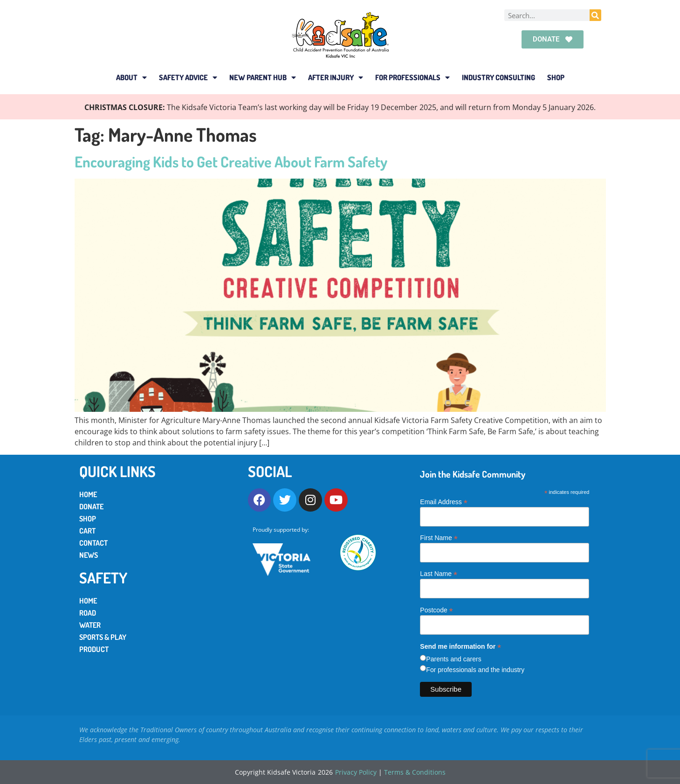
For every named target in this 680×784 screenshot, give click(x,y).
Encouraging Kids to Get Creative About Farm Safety (231, 162)
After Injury (336, 77)
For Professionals (412, 77)
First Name (439, 538)
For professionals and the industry (475, 670)
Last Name (439, 573)
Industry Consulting (498, 77)
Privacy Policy (356, 772)
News (89, 555)
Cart (87, 531)
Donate (91, 506)
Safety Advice (188, 77)
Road (88, 613)
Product (94, 649)
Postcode (436, 610)
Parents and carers (453, 659)
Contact (93, 543)
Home (88, 494)
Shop (556, 77)
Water (90, 625)
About (131, 77)
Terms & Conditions (415, 772)
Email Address (444, 502)
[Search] (595, 15)
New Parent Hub (263, 77)
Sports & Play (103, 637)
